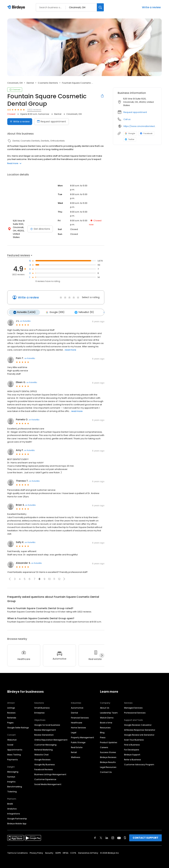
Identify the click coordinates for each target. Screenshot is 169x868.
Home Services (78, 725)
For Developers (132, 747)
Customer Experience (45, 777)
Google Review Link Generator (139, 733)
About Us (105, 705)
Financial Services (80, 715)
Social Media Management (48, 782)
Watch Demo (107, 715)
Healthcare (77, 720)
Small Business (42, 705)
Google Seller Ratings (18, 725)
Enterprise (39, 710)
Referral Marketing (43, 747)
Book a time (106, 720)
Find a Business (132, 742)
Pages (10, 720)
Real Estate (77, 745)
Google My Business (45, 762)
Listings (11, 705)
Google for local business (47, 723)
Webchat (12, 737)
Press (103, 735)
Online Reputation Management (51, 737)
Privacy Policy (36, 851)
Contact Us (106, 770)
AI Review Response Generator (140, 728)
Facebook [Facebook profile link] (146, 133)
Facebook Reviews (44, 767)
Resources (105, 725)
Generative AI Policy (88, 851)
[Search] (100, 7)
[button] (10, 577)
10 (49, 577)
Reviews (11, 710)
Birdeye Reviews (108, 755)
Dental (74, 710)
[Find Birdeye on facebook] (95, 836)
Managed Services (133, 705)
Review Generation (44, 733)
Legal (74, 730)
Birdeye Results (108, 760)
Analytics (12, 806)
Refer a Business (133, 757)
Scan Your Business (134, 737)
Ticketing (12, 789)
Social (10, 742)
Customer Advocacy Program (139, 762)
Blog (102, 730)
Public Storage (78, 740)
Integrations (14, 811)
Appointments (15, 747)
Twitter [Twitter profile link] (130, 139)
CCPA (73, 851)
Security (49, 851)
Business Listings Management (50, 772)
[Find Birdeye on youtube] (119, 836)
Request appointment (135, 112)
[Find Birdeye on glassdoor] (125, 836)
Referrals (12, 715)
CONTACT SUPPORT (145, 835)
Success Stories (108, 750)
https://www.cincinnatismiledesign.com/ (140, 126)
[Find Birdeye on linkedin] (107, 836)
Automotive (77, 705)
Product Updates (109, 740)
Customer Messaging (45, 742)
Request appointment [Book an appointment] (51, 122)
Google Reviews (42, 757)
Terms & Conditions (17, 851)
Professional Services (135, 710)
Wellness (76, 755)
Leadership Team (109, 710)
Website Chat (42, 752)
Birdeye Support (132, 752)
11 (54, 577)
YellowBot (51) (83, 310)
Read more (14, 163)
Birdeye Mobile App (17, 821)
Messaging (13, 769)
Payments (13, 757)
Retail (74, 750)
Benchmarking (15, 784)
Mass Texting (14, 752)
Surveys (11, 774)
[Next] (102, 653)
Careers (104, 745)
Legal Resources (108, 765)
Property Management (83, 735)
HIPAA (66, 851)
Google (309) (54, 310)
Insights (11, 779)
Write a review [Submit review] (20, 122)
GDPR (58, 851)
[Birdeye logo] (17, 7)
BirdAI (10, 801)
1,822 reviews (34, 110)
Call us (127, 119)
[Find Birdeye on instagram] (113, 836)
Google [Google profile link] (130, 133)
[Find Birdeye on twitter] (101, 836)
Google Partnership (17, 816)
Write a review (151, 7)
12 (59, 577)
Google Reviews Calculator (138, 723)
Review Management (45, 728)
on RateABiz (25, 319)
